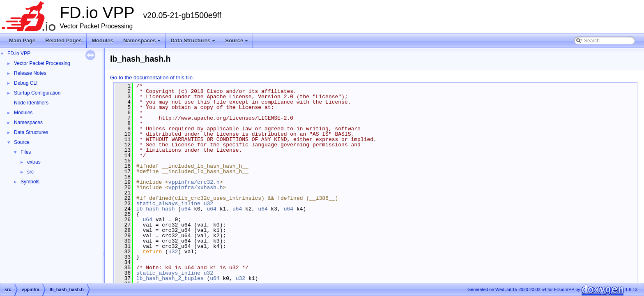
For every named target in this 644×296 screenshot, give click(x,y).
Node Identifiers (31, 103)
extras (34, 162)
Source (237, 43)
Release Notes (30, 73)
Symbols (30, 182)
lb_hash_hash (156, 209)
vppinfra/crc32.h (194, 182)
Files (26, 152)
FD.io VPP (19, 53)
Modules (102, 40)
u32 (208, 203)
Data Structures (193, 43)
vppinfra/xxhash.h (196, 187)
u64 (186, 209)
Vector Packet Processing (42, 63)
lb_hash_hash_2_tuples (170, 278)
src (30, 172)
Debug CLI (26, 83)
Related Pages (63, 40)
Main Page (22, 40)
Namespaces (143, 43)
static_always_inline (168, 203)
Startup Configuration (37, 93)
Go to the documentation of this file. (152, 77)
